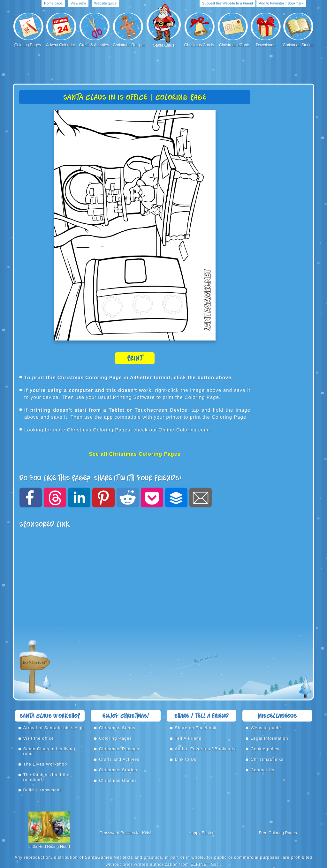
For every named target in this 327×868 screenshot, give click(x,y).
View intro (78, 4)
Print (135, 358)
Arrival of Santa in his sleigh (54, 728)
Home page (53, 4)
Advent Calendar (61, 45)
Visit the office (39, 738)
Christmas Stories (298, 45)
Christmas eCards (235, 45)
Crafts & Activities (94, 45)
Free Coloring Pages (278, 833)
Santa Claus (163, 45)
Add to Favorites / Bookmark (281, 4)
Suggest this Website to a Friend (228, 4)
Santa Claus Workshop (50, 716)
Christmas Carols (199, 45)
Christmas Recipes (129, 45)
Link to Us (186, 759)
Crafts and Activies (119, 759)
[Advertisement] (163, 66)
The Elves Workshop (45, 764)
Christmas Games (118, 780)
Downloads (266, 45)
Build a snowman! (42, 790)
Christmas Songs (117, 728)
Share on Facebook (196, 728)
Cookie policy (265, 749)
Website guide (105, 4)
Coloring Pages (28, 45)
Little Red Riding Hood (49, 846)
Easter (208, 833)
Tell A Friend (188, 738)
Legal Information (269, 738)
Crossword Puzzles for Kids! (125, 833)
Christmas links (267, 759)
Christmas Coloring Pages (99, 430)
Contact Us (262, 770)
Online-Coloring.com (184, 430)
